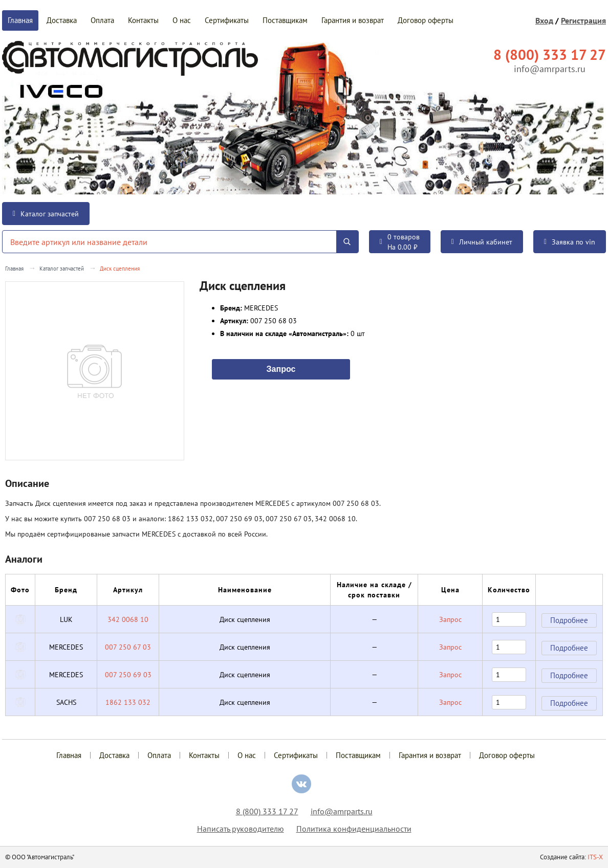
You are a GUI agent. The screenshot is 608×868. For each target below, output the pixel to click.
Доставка (62, 20)
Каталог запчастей (46, 214)
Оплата (102, 20)
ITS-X (595, 857)
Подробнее (569, 620)
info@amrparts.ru (550, 69)
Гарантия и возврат (353, 20)
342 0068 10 (128, 619)
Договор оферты (426, 20)
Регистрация (583, 20)
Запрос (281, 368)
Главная (20, 20)
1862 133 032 (128, 702)
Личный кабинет (482, 242)
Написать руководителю (241, 829)
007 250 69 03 (128, 675)
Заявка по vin (570, 242)
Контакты (143, 20)
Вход (544, 20)
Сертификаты (227, 20)
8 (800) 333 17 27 (267, 811)
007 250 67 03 (128, 647)
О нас (182, 20)
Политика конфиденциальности (354, 829)
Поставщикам (285, 20)
